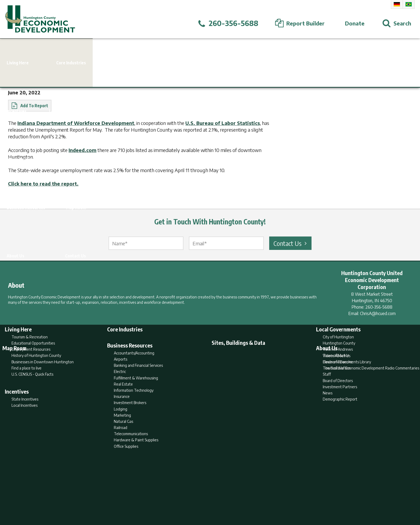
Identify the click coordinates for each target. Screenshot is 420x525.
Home (165, 500)
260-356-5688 (379, 307)
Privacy (233, 500)
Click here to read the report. (43, 184)
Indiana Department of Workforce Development (76, 123)
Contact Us (291, 243)
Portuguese (409, 4)
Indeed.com (82, 150)
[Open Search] (397, 23)
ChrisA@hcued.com (378, 313)
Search (183, 500)
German (397, 4)
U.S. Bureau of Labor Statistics (223, 123)
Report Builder (208, 500)
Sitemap (253, 500)
